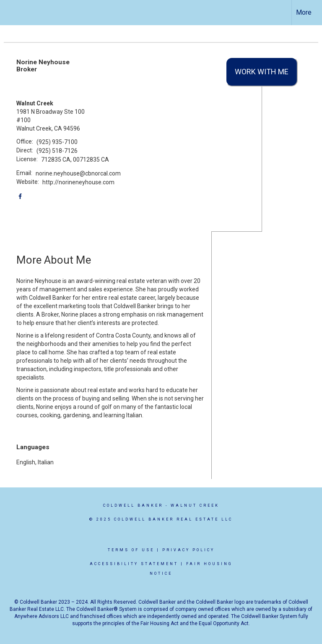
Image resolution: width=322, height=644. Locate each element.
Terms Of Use (131, 550)
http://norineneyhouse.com (78, 182)
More (304, 12)
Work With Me (262, 72)
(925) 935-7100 (57, 142)
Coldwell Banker (133, 505)
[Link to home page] (11, 13)
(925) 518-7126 (57, 151)
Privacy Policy (188, 550)
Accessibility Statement (134, 564)
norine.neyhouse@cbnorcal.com (78, 173)
